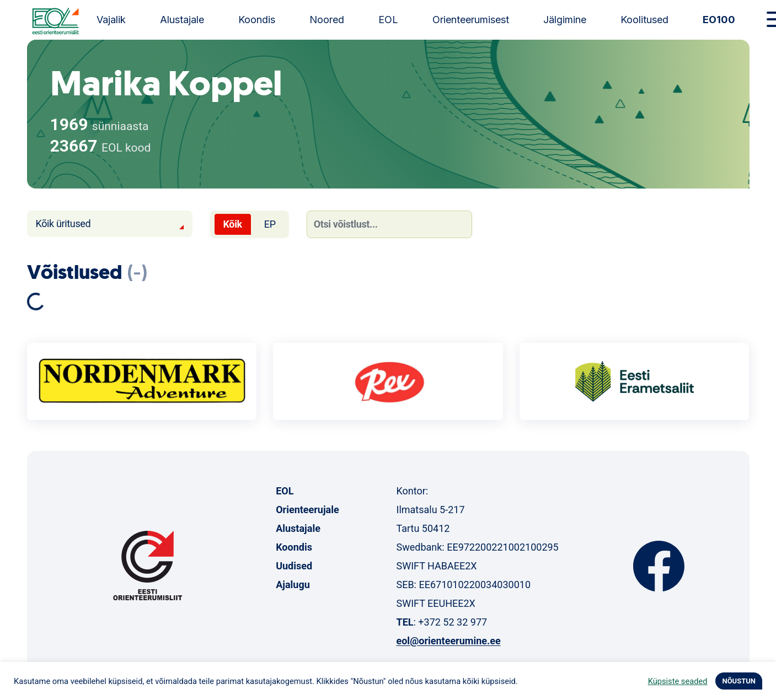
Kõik (233, 224)
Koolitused (644, 20)
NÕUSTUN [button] (739, 681)
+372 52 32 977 (453, 622)
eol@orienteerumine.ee (448, 641)
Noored (327, 20)
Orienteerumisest (471, 20)
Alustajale (182, 20)
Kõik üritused (63, 224)
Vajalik (111, 20)
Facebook (659, 566)
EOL (388, 20)
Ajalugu (293, 585)
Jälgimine (565, 20)
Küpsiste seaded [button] (678, 681)
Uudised (294, 566)
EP (270, 224)
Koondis (257, 20)
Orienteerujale (307, 510)
